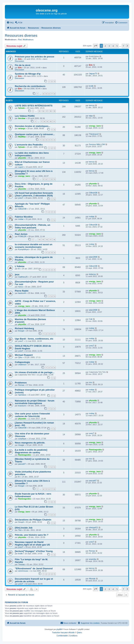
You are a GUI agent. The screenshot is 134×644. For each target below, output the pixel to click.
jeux (17, 274)
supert (21, 167)
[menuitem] (10, 23)
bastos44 (22, 293)
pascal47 (22, 464)
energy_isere (95, 126)
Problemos (21, 383)
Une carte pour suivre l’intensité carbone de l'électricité (32, 415)
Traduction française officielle (63, 633)
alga (91, 116)
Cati (91, 319)
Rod (20, 40)
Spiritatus (22, 395)
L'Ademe (20, 266)
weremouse (23, 571)
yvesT (21, 198)
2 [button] (105, 46)
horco (21, 287)
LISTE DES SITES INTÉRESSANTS (34, 106)
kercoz (92, 105)
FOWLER (22, 236)
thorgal (21, 331)
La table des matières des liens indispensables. (32, 154)
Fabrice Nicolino (24, 217)
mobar (21, 219)
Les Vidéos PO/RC (25, 116)
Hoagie (21, 445)
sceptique (22, 439)
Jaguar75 (93, 73)
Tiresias (21, 564)
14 (39, 239)
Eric (20, 59)
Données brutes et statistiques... (33, 126)
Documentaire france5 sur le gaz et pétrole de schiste (34, 580)
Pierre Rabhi (22, 291)
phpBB (59, 629)
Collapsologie (22, 362)
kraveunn (22, 406)
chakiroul (22, 365)
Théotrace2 (94, 134)
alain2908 (93, 257)
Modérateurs (28, 40)
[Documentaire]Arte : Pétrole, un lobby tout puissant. (33, 226)
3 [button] (109, 46)
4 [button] (113, 46)
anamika (93, 559)
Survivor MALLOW (97, 144)
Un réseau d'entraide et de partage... (35, 372)
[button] (96, 46)
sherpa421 (94, 527)
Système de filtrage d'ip (28, 74)
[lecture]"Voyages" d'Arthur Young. (34, 551)
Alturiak (92, 579)
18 (50, 111)
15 (39, 111)
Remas (21, 385)
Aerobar (22, 118)
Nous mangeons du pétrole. (30, 443)
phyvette (22, 158)
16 (43, 111)
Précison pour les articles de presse (35, 57)
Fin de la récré (23, 65)
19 (54, 111)
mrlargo (22, 128)
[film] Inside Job (24, 528)
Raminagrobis (25, 455)
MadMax (22, 137)
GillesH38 (93, 193)
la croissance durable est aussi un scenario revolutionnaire (34, 246)
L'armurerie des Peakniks (29, 145)
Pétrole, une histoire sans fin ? (32, 535)
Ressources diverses (21, 36)
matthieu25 (23, 277)
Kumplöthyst (23, 249)
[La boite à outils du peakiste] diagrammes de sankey (31, 451)
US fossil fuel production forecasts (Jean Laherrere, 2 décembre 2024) (34, 194)
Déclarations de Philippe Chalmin (33, 520)
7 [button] (123, 46)
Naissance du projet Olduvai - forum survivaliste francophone (35, 402)
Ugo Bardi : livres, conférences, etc (34, 339)
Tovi (20, 530)
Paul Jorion (21, 234)
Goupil (21, 522)
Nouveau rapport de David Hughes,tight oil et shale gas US (32, 543)
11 (54, 121)
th (19, 269)
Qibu (20, 357)
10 (50, 121)
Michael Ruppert (24, 355)
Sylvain (22, 108)
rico (91, 382)
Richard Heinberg (24, 328)
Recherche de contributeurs (30, 86)
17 (47, 111)
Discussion (19, 61)
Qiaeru (79, 633)
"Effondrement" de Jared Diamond (34, 568)
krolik (91, 86)
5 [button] (117, 46)
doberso (92, 274)
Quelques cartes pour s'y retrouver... (35, 134)
